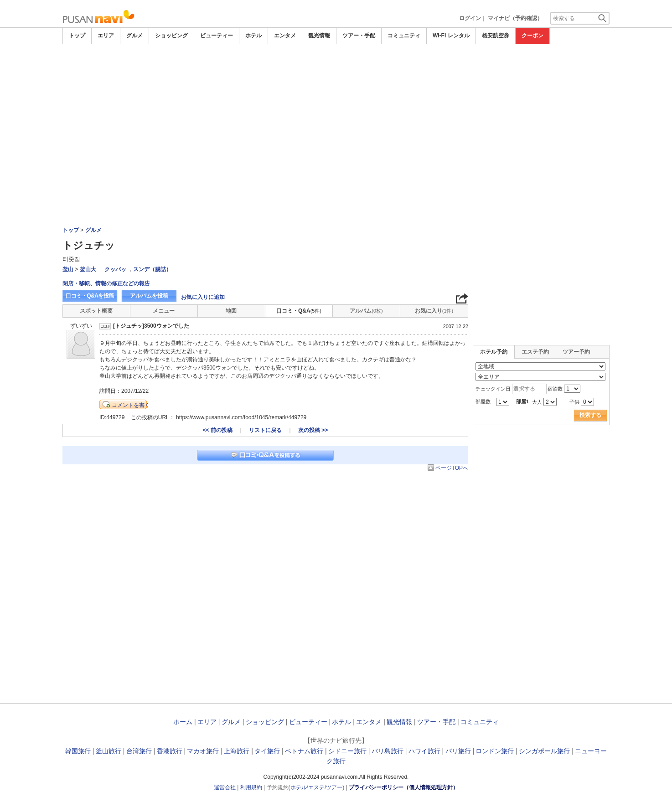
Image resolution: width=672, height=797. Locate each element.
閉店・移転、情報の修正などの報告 (106, 283)
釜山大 (88, 269)
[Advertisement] (336, 113)
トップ (77, 36)
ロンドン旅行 (495, 751)
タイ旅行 (267, 751)
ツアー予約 (576, 352)
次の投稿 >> (313, 430)
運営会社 (225, 787)
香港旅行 (170, 751)
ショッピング (171, 36)
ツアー (334, 787)
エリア (106, 36)
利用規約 (251, 787)
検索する (590, 415)
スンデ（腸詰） (152, 269)
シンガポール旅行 (544, 751)
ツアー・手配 (359, 36)
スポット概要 (96, 311)
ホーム (183, 722)
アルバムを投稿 (149, 296)
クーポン (532, 36)
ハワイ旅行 (424, 751)
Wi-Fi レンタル (451, 36)
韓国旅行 (78, 751)
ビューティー (217, 36)
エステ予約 (535, 352)
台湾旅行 (139, 751)
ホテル (253, 36)
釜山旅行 (109, 751)
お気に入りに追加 (203, 297)
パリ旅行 (458, 751)
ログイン (470, 18)
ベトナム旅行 (304, 751)
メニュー (164, 311)
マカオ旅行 (203, 751)
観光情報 (319, 36)
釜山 (68, 269)
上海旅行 (237, 751)
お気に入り (434, 311)
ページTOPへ (452, 468)
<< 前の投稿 (218, 430)
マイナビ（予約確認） (515, 18)
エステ (316, 787)
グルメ (134, 36)
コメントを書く (131, 405)
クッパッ (115, 269)
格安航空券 (496, 36)
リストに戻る (265, 430)
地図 (231, 311)
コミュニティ (404, 36)
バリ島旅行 (388, 751)
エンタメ (285, 36)
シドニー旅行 (347, 751)
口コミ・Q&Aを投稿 (90, 296)
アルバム (366, 311)
